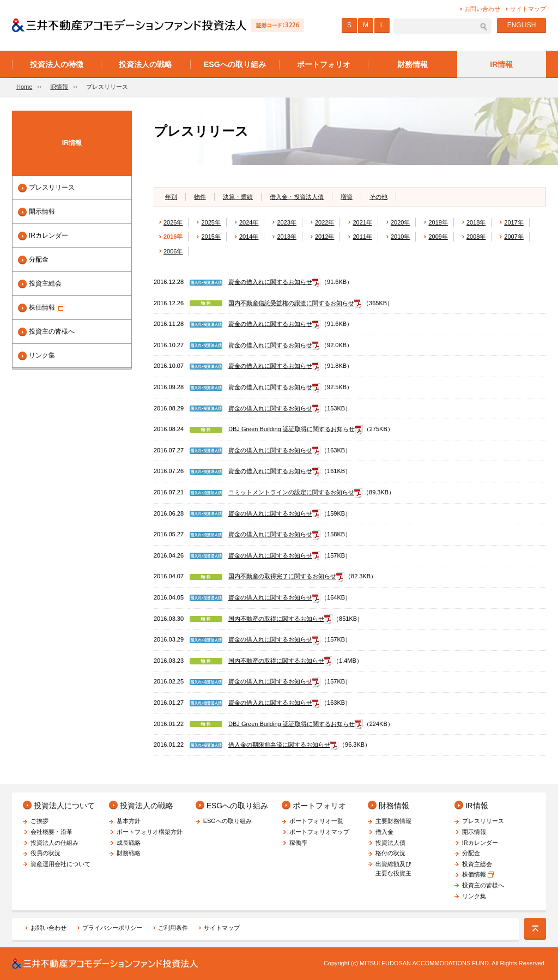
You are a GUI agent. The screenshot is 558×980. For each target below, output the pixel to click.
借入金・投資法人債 (297, 197)
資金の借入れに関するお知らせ (270, 282)
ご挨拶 (40, 821)
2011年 (362, 237)
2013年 (286, 237)
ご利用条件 (173, 928)
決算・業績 (238, 197)
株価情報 (47, 307)
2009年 (438, 237)
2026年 (173, 222)
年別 (171, 197)
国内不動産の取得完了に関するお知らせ (282, 576)
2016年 (173, 237)
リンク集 (42, 355)
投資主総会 (45, 283)
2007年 (514, 237)
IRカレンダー (48, 235)
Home (24, 87)
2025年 (211, 222)
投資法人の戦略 (147, 806)
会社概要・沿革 (51, 832)
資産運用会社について (60, 864)
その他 (378, 197)
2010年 (400, 237)
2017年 (514, 222)
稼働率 (298, 843)
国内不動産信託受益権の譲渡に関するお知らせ (291, 303)
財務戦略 (129, 853)
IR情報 (59, 87)
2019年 (438, 222)
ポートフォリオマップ (319, 832)
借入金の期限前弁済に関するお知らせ (279, 745)
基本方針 (129, 821)
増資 (347, 197)
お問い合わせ (48, 928)
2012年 (325, 237)
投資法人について (64, 806)
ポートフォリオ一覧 (316, 821)
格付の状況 (390, 853)
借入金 (384, 832)
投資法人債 (390, 843)
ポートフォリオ (319, 806)
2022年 (325, 222)
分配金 (39, 259)
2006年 (173, 251)
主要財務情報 (393, 821)
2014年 (249, 237)
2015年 (211, 237)
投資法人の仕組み (54, 843)
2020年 (400, 222)
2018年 (476, 222)
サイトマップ (222, 928)
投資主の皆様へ (52, 331)
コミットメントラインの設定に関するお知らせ (291, 492)
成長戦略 (129, 843)
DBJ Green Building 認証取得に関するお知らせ (292, 429)
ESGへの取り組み (238, 806)
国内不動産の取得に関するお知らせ (276, 619)
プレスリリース (52, 187)
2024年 (249, 222)
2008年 (476, 237)
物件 (200, 197)
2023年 (286, 222)
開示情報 (42, 211)
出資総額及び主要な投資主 (393, 869)
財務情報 (394, 806)
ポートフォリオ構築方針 (150, 832)
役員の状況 (46, 853)
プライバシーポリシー (112, 928)
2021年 (362, 222)
